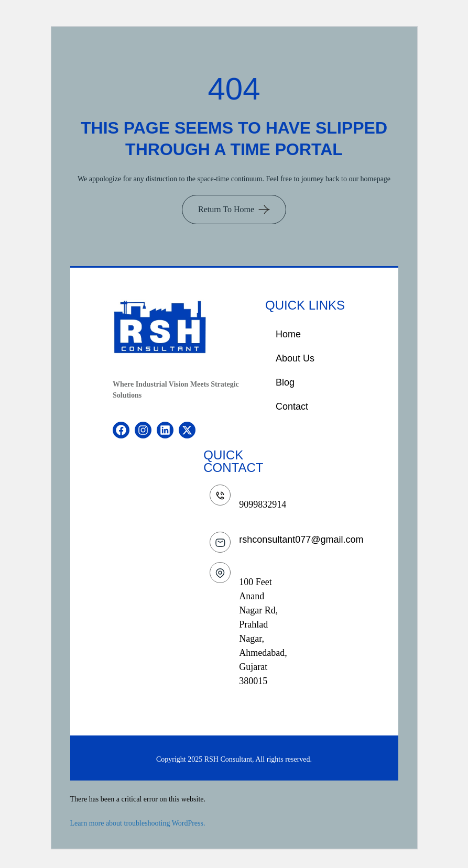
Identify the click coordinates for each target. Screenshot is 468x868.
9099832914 (263, 504)
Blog (285, 382)
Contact (292, 406)
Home (288, 334)
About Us (295, 358)
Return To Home (226, 209)
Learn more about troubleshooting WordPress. (138, 823)
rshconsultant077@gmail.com (301, 540)
